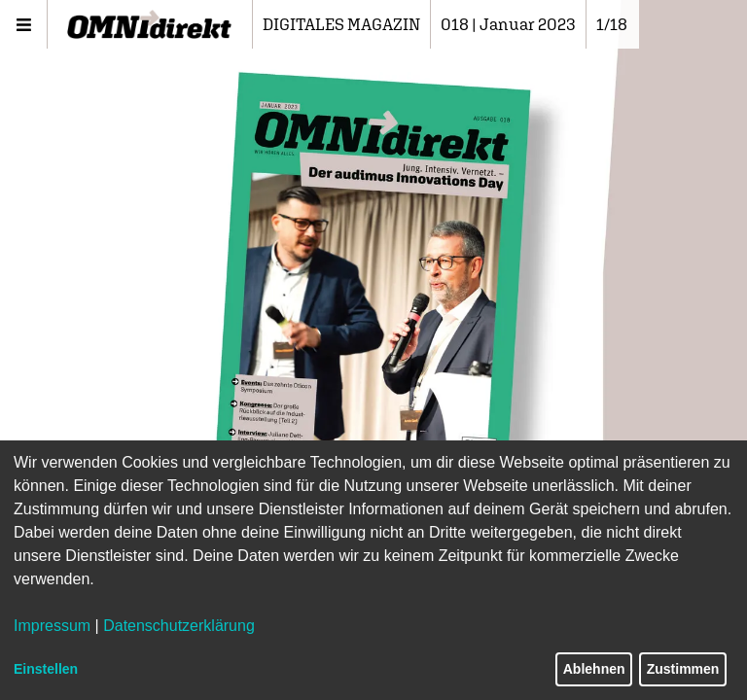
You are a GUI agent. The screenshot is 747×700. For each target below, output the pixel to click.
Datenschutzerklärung (179, 626)
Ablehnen (594, 669)
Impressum (52, 626)
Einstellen (46, 669)
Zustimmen (683, 669)
